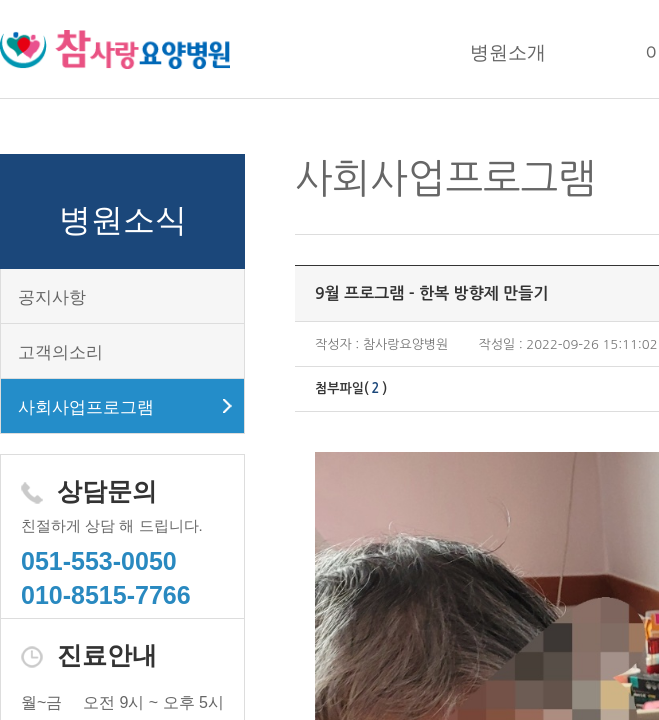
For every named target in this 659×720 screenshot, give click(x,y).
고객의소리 (60, 352)
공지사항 (52, 297)
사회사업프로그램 (86, 407)
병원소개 (508, 52)
